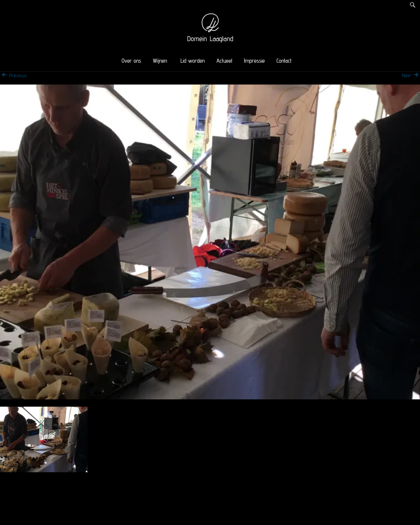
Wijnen (160, 61)
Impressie (254, 61)
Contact (284, 61)
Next (411, 75)
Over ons (131, 61)
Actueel (224, 61)
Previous (13, 75)
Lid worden (193, 61)
